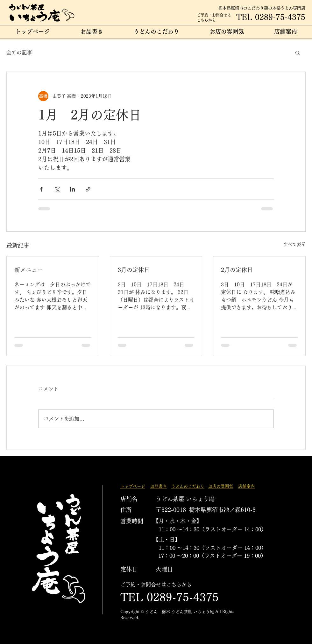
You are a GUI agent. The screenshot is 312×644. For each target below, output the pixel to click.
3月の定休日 (134, 270)
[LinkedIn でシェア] (72, 189)
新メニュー (29, 270)
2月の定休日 (237, 270)
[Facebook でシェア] (41, 189)
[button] (298, 52)
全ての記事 (19, 52)
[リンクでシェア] (88, 189)
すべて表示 (294, 244)
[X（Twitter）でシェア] (57, 189)
